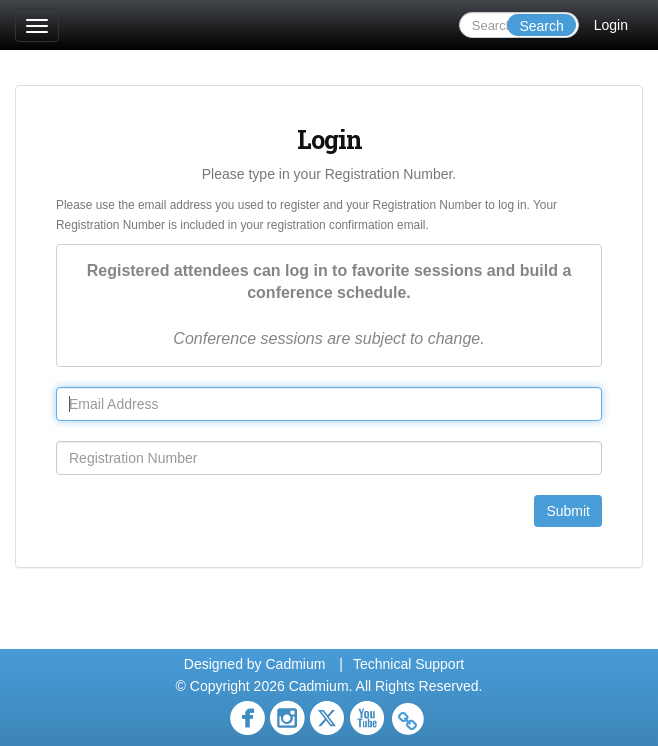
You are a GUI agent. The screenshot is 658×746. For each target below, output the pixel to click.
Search (541, 26)
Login (611, 25)
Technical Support (408, 664)
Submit (568, 511)
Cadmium (295, 664)
